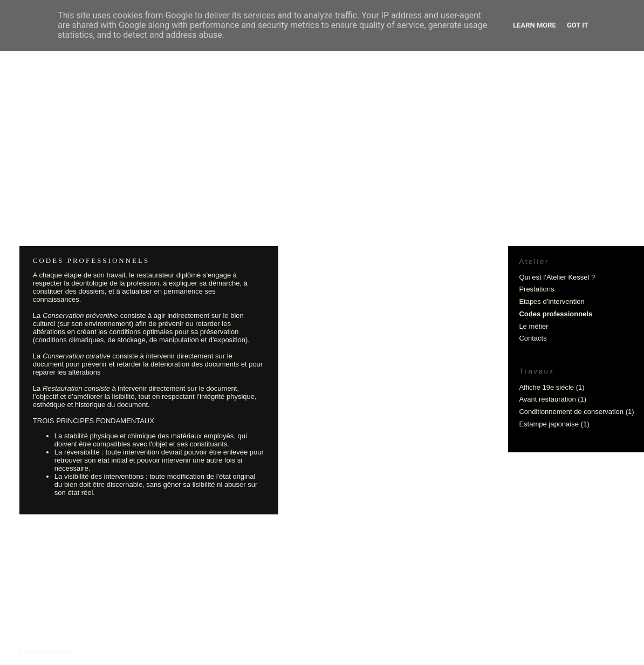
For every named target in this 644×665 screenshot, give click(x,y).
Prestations (536, 289)
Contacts (533, 338)
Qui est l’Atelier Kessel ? (557, 277)
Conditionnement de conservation (571, 412)
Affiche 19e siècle (546, 387)
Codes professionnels (556, 314)
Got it (578, 25)
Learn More (535, 25)
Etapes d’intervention (551, 301)
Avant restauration (547, 399)
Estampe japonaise (549, 424)
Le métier (533, 326)
